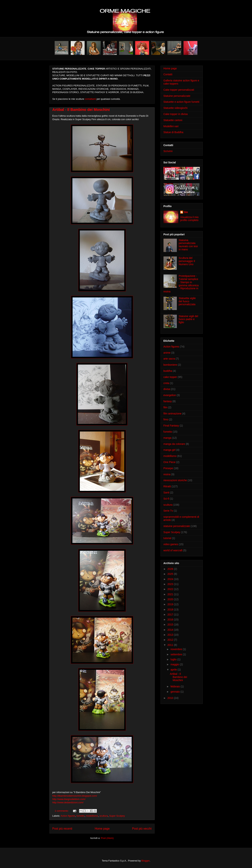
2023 (171, 584)
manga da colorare (174, 444)
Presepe (168, 468)
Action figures (68, 816)
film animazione (172, 414)
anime (167, 353)
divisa (167, 389)
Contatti (168, 74)
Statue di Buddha (173, 132)
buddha (168, 371)
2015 (171, 625)
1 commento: (62, 811)
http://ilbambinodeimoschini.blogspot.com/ (75, 796)
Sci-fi (166, 499)
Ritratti (167, 486)
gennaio (176, 692)
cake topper (170, 377)
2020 (171, 599)
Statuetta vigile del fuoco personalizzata (187, 301)
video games (171, 544)
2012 (171, 640)
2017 (171, 615)
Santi (166, 493)
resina (167, 474)
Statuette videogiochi (176, 108)
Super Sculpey (117, 816)
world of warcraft (173, 550)
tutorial (167, 538)
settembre (177, 654)
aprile (174, 670)
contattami (90, 99)
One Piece (170, 462)
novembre (177, 649)
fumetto (80, 816)
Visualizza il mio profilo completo (189, 219)
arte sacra (169, 359)
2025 (171, 574)
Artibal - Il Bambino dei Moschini (81, 110)
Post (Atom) (107, 838)
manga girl (170, 450)
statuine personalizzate (177, 526)
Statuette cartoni (173, 120)
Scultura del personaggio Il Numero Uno (187, 261)
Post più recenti (62, 829)
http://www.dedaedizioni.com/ (68, 802)
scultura (104, 816)
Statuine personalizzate (177, 96)
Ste (186, 212)
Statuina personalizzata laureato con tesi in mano (188, 245)
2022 (171, 589)
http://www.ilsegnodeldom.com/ (69, 799)
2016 (171, 620)
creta (166, 383)
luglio (174, 659)
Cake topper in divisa (176, 114)
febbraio (176, 686)
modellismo (92, 816)
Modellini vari (171, 126)
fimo (166, 419)
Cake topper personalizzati (179, 90)
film (166, 407)
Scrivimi (168, 151)
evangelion (170, 395)
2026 (171, 569)
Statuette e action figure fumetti (181, 102)
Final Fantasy (171, 426)
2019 (171, 604)
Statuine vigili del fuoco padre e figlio (188, 319)
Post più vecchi (142, 829)
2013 (171, 635)
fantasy (168, 401)
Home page (102, 829)
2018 (171, 610)
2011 (171, 645)
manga (167, 438)
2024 (171, 579)
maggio (175, 664)
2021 (171, 594)
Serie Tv (168, 511)
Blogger (146, 861)
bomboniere (170, 365)
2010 (171, 698)
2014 (171, 630)
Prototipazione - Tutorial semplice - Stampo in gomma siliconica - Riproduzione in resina (181, 284)
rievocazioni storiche (175, 480)
